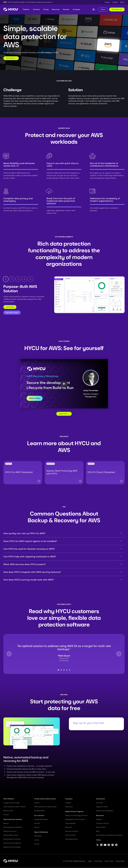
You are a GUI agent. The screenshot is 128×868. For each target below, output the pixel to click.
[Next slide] (119, 654)
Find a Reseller (70, 823)
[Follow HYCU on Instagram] (113, 845)
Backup (6, 823)
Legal (90, 861)
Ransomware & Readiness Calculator (109, 835)
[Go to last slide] (9, 654)
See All (37, 827)
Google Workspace (41, 819)
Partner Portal (70, 835)
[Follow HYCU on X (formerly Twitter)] (97, 845)
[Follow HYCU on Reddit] (116, 845)
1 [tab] (6, 279)
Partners (66, 9)
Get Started (100, 799)
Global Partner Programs (74, 811)
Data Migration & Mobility (13, 827)
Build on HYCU (8, 811)
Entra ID (37, 823)
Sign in (122, 2)
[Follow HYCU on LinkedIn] (101, 845)
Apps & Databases (41, 832)
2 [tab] (12, 279)
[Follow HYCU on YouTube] (105, 845)
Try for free (10, 307)
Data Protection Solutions (13, 819)
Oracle (37, 840)
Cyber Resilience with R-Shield (14, 807)
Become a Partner (72, 831)
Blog (98, 831)
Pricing (46, 9)
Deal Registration (71, 839)
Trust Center (98, 861)
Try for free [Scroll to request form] (11, 58)
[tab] (58, 670)
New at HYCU (101, 827)
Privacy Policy (120, 861)
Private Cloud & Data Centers (45, 799)
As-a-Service (39, 815)
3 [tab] (18, 279)
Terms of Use (109, 861)
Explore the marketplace (105, 811)
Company (76, 9)
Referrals (68, 827)
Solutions (36, 9)
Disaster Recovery (10, 831)
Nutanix (37, 803)
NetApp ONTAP (40, 811)
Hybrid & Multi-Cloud (11, 835)
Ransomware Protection (12, 839)
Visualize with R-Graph (11, 803)
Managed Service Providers (75, 819)
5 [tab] (30, 279)
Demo (103, 9)
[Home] (11, 10)
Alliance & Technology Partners (76, 815)
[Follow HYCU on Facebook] (109, 845)
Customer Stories (102, 823)
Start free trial (117, 9)
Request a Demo (102, 807)
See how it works (12, 312)
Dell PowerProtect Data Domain (45, 807)
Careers (68, 803)
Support (115, 2)
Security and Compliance (12, 843)
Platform (26, 9)
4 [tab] (24, 279)
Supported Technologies (12, 847)
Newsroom (69, 807)
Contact (107, 2)
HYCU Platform (9, 799)
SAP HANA (38, 836)
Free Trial (99, 803)
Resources (56, 9)
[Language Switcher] (94, 9)
